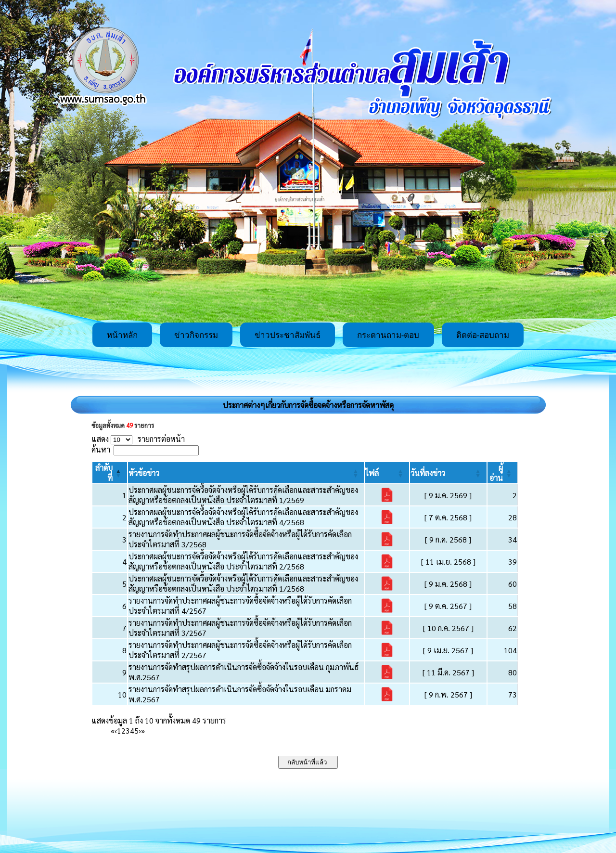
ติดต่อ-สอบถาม (483, 335)
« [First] (113, 730)
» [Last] (143, 730)
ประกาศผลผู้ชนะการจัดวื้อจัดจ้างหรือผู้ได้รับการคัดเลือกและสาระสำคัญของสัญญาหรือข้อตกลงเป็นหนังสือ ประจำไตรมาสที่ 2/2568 (243, 561)
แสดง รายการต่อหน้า (138, 439)
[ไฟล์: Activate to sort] (387, 473)
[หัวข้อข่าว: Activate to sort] (246, 473)
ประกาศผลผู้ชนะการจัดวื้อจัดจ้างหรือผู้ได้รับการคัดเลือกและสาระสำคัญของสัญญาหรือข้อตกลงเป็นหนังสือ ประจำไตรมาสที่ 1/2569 (243, 495)
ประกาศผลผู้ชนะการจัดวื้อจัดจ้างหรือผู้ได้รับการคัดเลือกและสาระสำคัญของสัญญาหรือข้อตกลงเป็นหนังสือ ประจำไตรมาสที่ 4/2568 (243, 517)
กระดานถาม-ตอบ (388, 335)
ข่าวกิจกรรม (196, 335)
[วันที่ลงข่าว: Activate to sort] (448, 473)
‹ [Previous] (116, 730)
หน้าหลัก (122, 335)
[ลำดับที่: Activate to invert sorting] (110, 473)
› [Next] (140, 730)
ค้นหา (101, 449)
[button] (144, 473)
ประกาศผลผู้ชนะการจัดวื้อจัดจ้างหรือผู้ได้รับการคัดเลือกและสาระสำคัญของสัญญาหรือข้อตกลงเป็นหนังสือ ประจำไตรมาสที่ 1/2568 (243, 583)
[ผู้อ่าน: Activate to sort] (503, 473)
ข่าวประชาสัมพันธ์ (288, 335)
